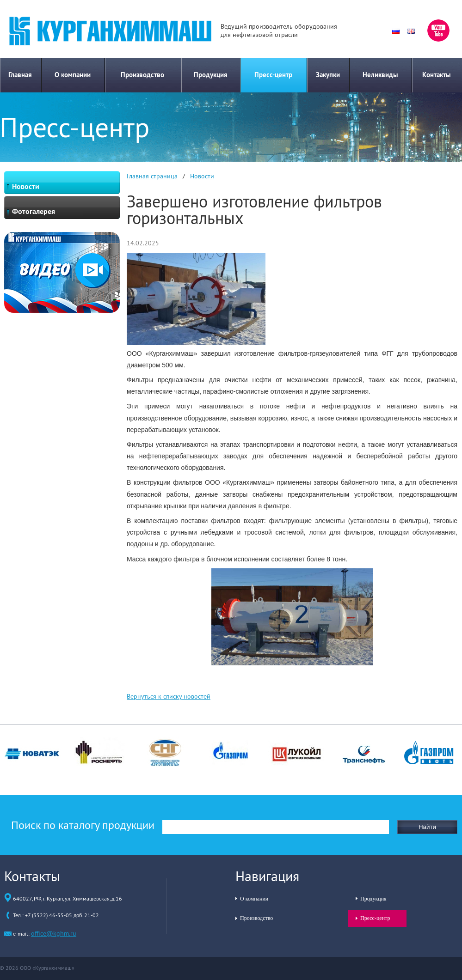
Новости (202, 176)
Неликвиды (380, 75)
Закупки (328, 75)
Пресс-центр (273, 75)
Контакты (437, 75)
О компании (73, 75)
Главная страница (152, 176)
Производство (142, 75)
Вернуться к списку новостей (169, 696)
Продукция (211, 75)
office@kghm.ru (54, 933)
